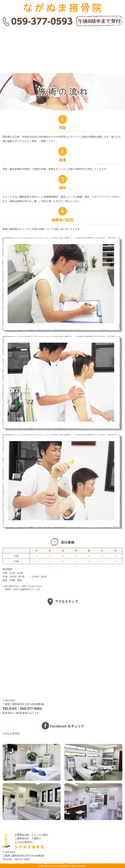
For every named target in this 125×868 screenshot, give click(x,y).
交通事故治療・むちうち (63, 49)
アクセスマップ (63, 63)
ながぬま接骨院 (11, 733)
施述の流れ (63, 36)
